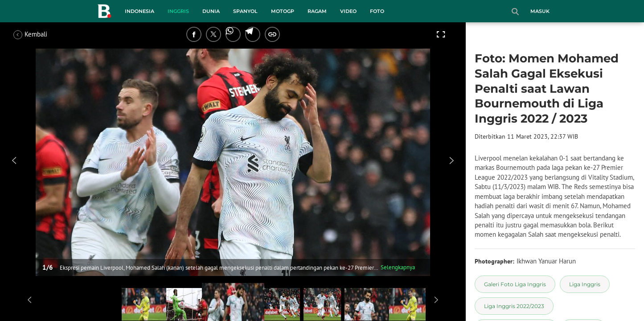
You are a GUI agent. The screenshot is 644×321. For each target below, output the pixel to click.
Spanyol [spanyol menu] (245, 11)
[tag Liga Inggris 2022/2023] (514, 306)
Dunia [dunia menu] (211, 11)
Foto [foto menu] (377, 11)
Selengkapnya (398, 267)
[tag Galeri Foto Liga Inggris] (515, 284)
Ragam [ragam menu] (317, 11)
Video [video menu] (348, 11)
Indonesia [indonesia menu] (139, 11)
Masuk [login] (540, 11)
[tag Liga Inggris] (585, 284)
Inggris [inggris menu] (178, 11)
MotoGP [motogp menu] (283, 11)
